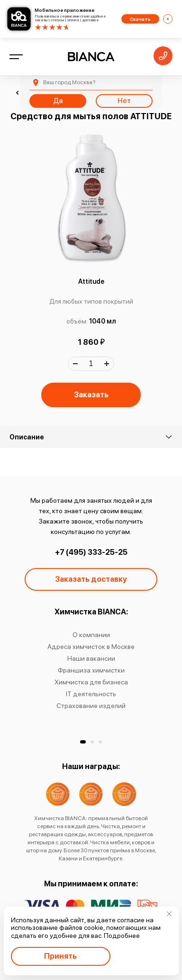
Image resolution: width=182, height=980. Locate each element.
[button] (83, 742)
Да (58, 101)
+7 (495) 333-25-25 (91, 552)
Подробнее (122, 936)
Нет (124, 101)
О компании (91, 635)
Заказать (91, 395)
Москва (69, 82)
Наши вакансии (91, 658)
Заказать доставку (91, 579)
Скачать (140, 19)
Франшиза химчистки (91, 670)
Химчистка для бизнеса (91, 682)
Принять (60, 956)
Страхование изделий (91, 706)
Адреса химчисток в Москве (91, 647)
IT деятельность (91, 694)
